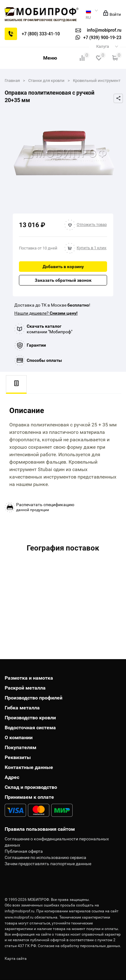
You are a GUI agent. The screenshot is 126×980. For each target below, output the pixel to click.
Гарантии (36, 345)
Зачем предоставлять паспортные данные (48, 864)
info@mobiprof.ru (20, 911)
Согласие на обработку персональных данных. (79, 946)
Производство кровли (30, 718)
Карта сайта (16, 959)
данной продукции (45, 507)
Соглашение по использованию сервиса (45, 857)
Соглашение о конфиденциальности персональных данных (57, 842)
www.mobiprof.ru (19, 917)
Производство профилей (34, 698)
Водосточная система (30, 728)
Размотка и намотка (29, 678)
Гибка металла (22, 708)
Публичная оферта (24, 851)
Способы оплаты (44, 360)
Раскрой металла (25, 688)
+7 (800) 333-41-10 (41, 34)
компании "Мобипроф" (49, 329)
